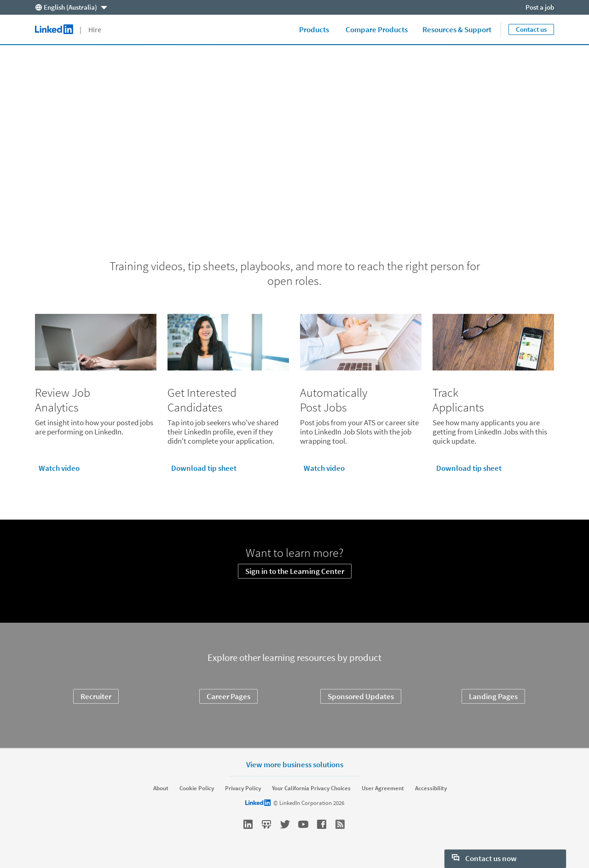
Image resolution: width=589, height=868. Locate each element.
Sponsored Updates (361, 696)
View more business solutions (295, 764)
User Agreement (383, 788)
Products (314, 29)
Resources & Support (457, 29)
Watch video (59, 468)
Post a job (540, 7)
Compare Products (377, 29)
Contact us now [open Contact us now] (484, 858)
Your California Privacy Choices (311, 788)
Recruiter (96, 696)
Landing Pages (493, 696)
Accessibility (431, 788)
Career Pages (228, 696)
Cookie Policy (197, 788)
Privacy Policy (243, 788)
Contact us (531, 29)
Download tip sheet (204, 468)
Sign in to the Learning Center (295, 571)
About (161, 788)
